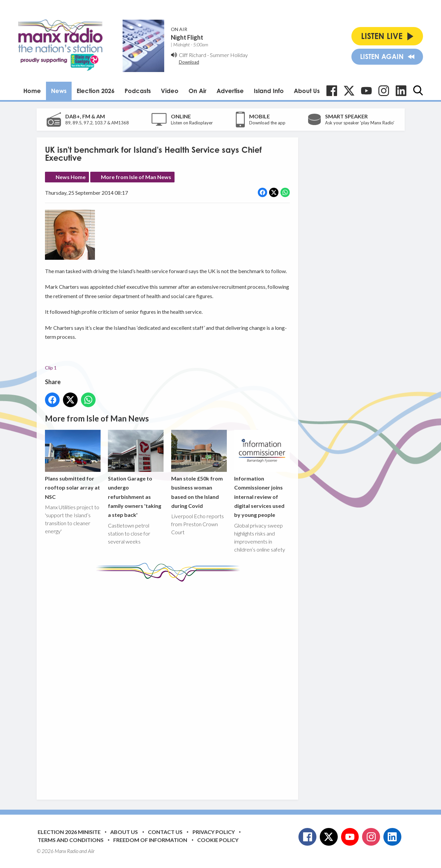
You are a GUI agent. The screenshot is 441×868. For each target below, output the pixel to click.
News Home (71, 177)
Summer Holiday (229, 55)
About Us (307, 91)
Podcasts (138, 91)
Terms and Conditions (71, 840)
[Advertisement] (170, 686)
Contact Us (165, 832)
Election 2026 (96, 91)
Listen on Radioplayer (192, 123)
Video (170, 91)
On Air (198, 91)
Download (189, 62)
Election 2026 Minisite (69, 832)
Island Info (269, 91)
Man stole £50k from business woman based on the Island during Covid (199, 469)
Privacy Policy (214, 832)
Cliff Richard (193, 55)
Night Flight (187, 37)
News (59, 91)
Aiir (91, 851)
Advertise (230, 91)
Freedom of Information (150, 840)
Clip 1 (51, 368)
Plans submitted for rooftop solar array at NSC (73, 465)
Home (32, 91)
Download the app (267, 123)
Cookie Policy (218, 840)
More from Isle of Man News (136, 177)
